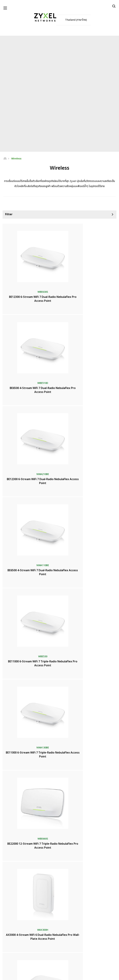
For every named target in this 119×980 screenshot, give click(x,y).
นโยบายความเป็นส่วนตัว (72, 975)
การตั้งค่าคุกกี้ (91, 975)
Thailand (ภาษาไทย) (76, 21)
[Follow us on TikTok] (75, 959)
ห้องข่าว (8, 884)
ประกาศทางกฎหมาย (31, 975)
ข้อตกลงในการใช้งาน (51, 975)
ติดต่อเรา (60, 846)
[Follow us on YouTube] (50, 959)
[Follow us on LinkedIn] (59, 959)
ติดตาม (76, 938)
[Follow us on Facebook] (41, 959)
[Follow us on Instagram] (67, 959)
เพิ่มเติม (60, 781)
